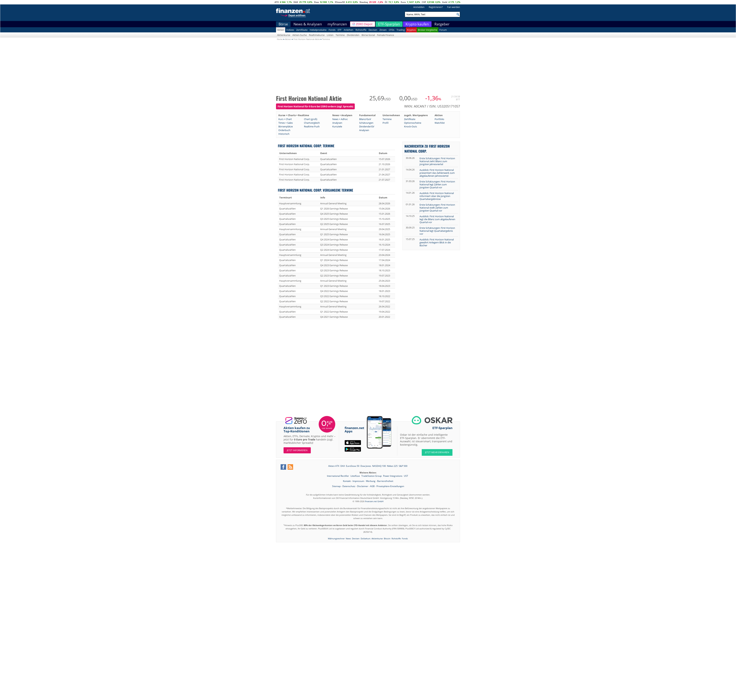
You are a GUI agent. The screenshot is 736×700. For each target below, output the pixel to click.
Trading (401, 30)
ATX (277, 2)
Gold (445, 2)
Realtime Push (312, 126)
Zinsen (383, 30)
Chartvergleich (312, 123)
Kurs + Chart (285, 119)
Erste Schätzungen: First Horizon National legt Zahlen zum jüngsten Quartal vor (437, 184)
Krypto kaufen (417, 24)
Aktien (281, 30)
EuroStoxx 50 (353, 466)
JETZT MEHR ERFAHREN (437, 452)
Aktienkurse (284, 35)
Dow (316, 2)
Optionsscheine (413, 123)
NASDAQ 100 (379, 466)
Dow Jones (366, 466)
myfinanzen (337, 24)
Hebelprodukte (318, 30)
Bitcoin (387, 538)
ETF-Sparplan (389, 24)
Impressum (358, 481)
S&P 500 (403, 466)
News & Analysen (308, 24)
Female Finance (385, 35)
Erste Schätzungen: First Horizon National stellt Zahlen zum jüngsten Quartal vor (437, 208)
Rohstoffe (361, 30)
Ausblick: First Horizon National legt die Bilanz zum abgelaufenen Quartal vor (437, 219)
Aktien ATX (334, 466)
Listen (330, 35)
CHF (424, 2)
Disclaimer (363, 486)
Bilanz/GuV (365, 119)
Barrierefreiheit (385, 481)
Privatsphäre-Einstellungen (390, 486)
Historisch (284, 134)
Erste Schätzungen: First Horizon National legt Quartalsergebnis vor (437, 231)
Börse (283, 24)
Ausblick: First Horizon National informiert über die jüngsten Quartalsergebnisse (437, 196)
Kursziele (337, 126)
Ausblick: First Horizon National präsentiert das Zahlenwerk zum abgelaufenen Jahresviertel (437, 173)
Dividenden (353, 35)
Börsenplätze (286, 126)
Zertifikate (302, 30)
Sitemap (336, 486)
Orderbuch (284, 130)
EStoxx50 (340, 2)
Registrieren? (436, 7)
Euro (403, 2)
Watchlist (440, 123)
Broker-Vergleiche (428, 30)
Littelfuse (355, 476)
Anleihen (348, 30)
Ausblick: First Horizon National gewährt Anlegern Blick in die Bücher (437, 242)
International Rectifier (338, 476)
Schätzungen (366, 123)
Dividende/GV (367, 126)
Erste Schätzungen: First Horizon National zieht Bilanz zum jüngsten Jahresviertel (437, 161)
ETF (340, 30)
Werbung (371, 481)
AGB (372, 486)
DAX (296, 2)
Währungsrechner (336, 538)
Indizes (290, 30)
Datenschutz (349, 486)
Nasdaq (364, 2)
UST (406, 476)
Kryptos (411, 30)
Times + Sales (286, 123)
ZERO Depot (364, 24)
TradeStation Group (372, 476)
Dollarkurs (366, 538)
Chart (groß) (311, 119)
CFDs (392, 30)
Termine (340, 35)
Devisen (373, 30)
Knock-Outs (411, 126)
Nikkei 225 (392, 466)
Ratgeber (442, 24)
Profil (385, 123)
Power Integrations (393, 476)
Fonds (332, 30)
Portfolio (439, 119)
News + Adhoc (340, 119)
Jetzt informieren (297, 450)
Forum (443, 30)
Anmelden (419, 7)
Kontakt (347, 481)
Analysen (337, 123)
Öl (386, 2)
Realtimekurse (317, 35)
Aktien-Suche (300, 35)
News (348, 538)
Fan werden (454, 7)
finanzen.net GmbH (374, 501)
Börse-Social (368, 35)
